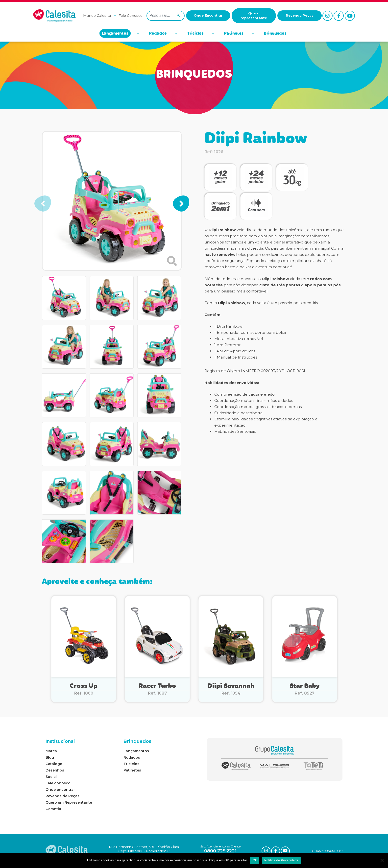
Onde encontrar (60, 790)
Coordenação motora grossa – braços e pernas (258, 407)
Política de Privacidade (281, 860)
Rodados (158, 34)
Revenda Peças (300, 15)
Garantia (53, 809)
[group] (112, 201)
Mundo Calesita (97, 16)
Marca (51, 751)
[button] (181, 204)
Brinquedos (275, 34)
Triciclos (195, 34)
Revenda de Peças (62, 796)
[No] (382, 860)
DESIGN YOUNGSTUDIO (327, 851)
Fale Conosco (131, 16)
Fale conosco (58, 783)
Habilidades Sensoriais (235, 431)
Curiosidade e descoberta (238, 413)
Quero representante (254, 16)
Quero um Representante (69, 802)
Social (51, 777)
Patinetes (234, 34)
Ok (255, 860)
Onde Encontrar (208, 15)
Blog (50, 757)
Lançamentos (115, 34)
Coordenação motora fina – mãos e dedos (254, 400)
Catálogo (54, 764)
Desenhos (55, 770)
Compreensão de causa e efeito (244, 394)
